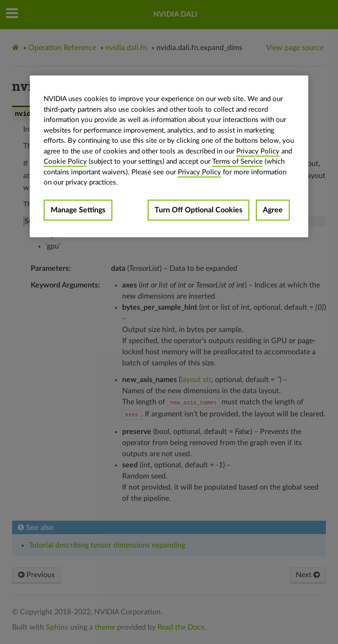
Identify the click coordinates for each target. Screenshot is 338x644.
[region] (169, 156)
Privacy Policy (258, 151)
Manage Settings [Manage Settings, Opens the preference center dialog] (78, 210)
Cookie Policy (65, 162)
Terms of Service (237, 162)
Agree (273, 210)
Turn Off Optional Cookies (198, 210)
